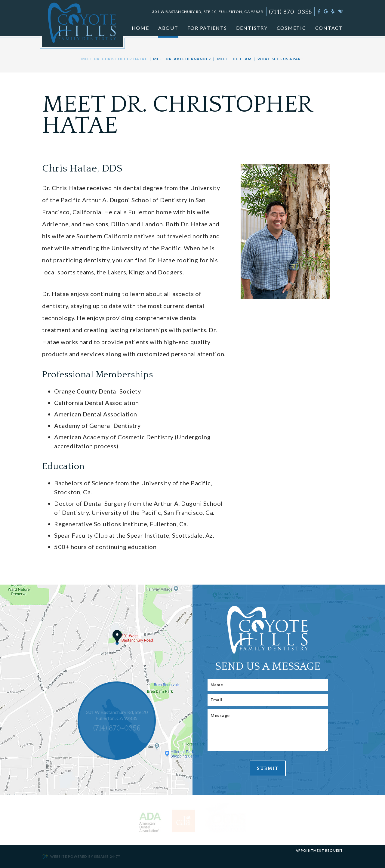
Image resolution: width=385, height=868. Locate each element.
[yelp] (333, 11)
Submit (268, 768)
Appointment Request (319, 850)
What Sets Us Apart (281, 59)
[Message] (268, 730)
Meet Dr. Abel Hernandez (182, 59)
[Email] (268, 700)
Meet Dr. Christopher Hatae (114, 59)
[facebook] (319, 11)
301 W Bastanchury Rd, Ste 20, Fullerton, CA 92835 (208, 12)
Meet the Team (234, 59)
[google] (326, 11)
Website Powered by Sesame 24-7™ (81, 857)
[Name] (268, 685)
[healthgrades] (341, 11)
